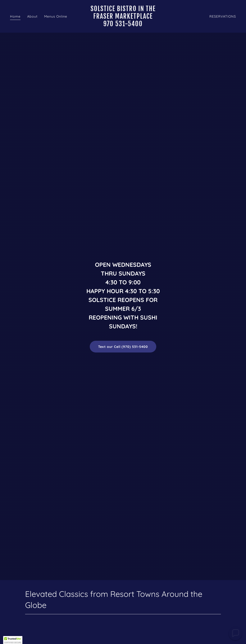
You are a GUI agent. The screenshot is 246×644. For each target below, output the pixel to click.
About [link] (32, 16)
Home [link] (15, 16)
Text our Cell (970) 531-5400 (123, 347)
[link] (123, 25)
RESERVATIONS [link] (223, 16)
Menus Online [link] (56, 16)
